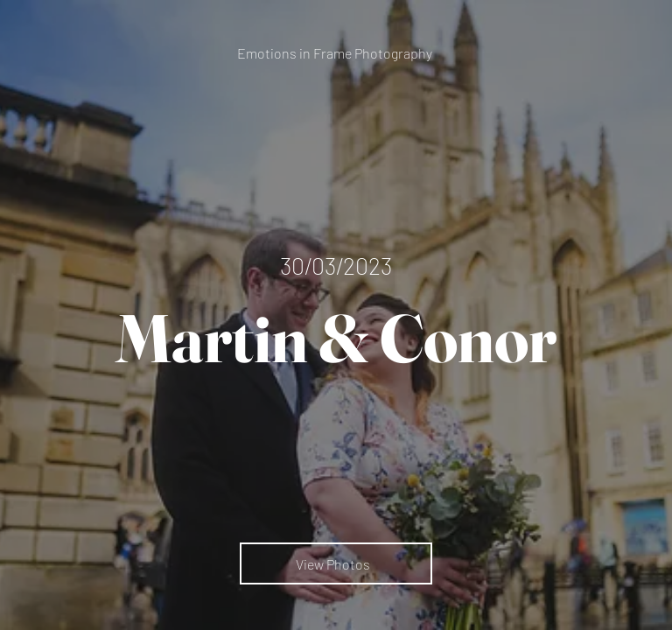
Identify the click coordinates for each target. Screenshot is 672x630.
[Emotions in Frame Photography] (336, 53)
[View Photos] (336, 563)
